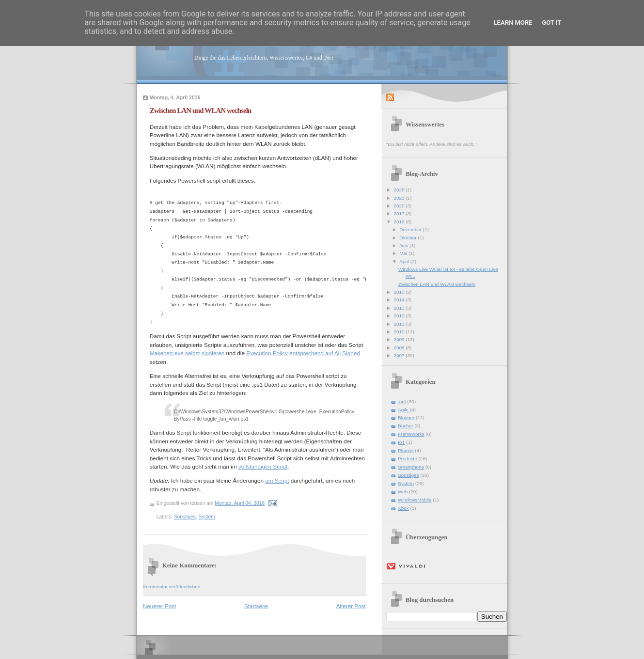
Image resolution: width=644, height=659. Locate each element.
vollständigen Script (263, 466)
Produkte (408, 459)
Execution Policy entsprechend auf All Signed (303, 353)
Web (403, 492)
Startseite (256, 606)
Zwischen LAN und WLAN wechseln (201, 110)
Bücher (406, 426)
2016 (400, 222)
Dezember (411, 229)
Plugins (406, 450)
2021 (400, 198)
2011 (400, 324)
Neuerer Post (160, 606)
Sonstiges (185, 517)
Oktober (408, 238)
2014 (400, 300)
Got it (551, 23)
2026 (400, 190)
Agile (403, 410)
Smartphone (411, 467)
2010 (400, 332)
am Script (277, 480)
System (207, 517)
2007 (400, 355)
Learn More (513, 23)
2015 (400, 292)
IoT (401, 442)
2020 (400, 206)
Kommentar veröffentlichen (172, 587)
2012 (400, 316)
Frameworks (411, 434)
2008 (400, 348)
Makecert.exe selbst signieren (187, 353)
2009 (400, 339)
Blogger (406, 417)
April (405, 261)
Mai (404, 253)
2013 (400, 308)
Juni (404, 245)
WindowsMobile (415, 500)
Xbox (403, 508)
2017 (400, 213)
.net (402, 401)
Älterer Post (351, 606)
